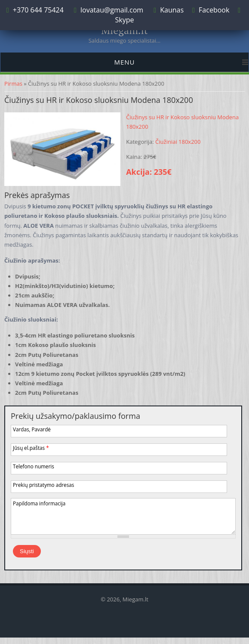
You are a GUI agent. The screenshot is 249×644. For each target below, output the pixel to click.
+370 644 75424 (37, 10)
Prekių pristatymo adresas (43, 485)
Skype (125, 20)
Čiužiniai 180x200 (178, 142)
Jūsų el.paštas (31, 448)
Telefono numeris (34, 466)
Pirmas (13, 84)
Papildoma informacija (39, 503)
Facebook (214, 10)
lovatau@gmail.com (112, 10)
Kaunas (172, 10)
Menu (124, 62)
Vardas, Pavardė (32, 429)
